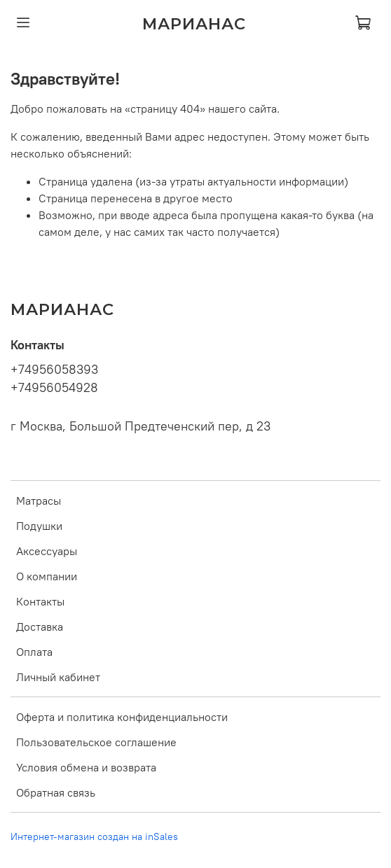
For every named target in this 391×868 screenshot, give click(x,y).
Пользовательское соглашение (96, 742)
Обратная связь (56, 792)
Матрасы (39, 500)
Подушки (39, 526)
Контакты (40, 601)
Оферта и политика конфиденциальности (122, 717)
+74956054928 (54, 388)
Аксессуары (47, 551)
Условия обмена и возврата (86, 767)
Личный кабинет (58, 677)
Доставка (40, 626)
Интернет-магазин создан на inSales (94, 836)
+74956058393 (54, 370)
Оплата (34, 652)
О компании (47, 576)
